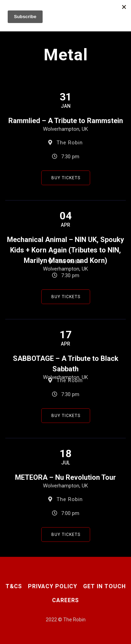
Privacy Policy (53, 586)
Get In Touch (104, 586)
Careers (65, 600)
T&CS (14, 586)
